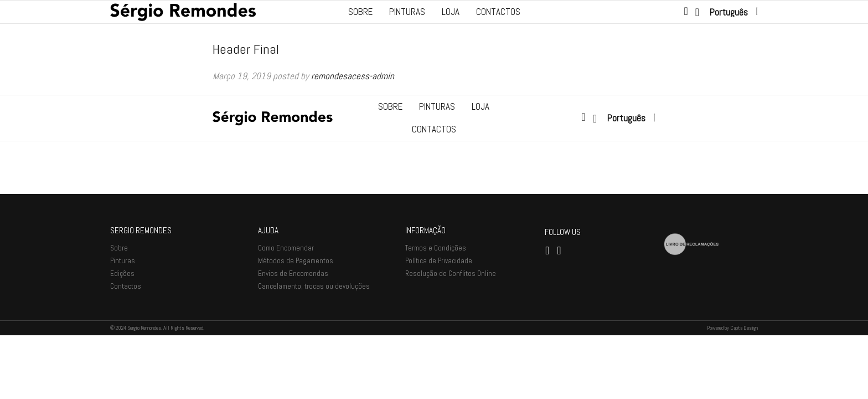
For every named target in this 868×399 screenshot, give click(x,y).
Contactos (498, 12)
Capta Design (744, 391)
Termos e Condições (436, 311)
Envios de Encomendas (293, 337)
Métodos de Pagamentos (296, 324)
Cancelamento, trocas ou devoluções (314, 349)
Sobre (360, 12)
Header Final (246, 49)
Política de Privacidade (439, 324)
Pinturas (407, 12)
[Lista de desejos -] (699, 12)
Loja (451, 12)
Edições (122, 337)
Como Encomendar (286, 311)
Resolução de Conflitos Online (451, 337)
